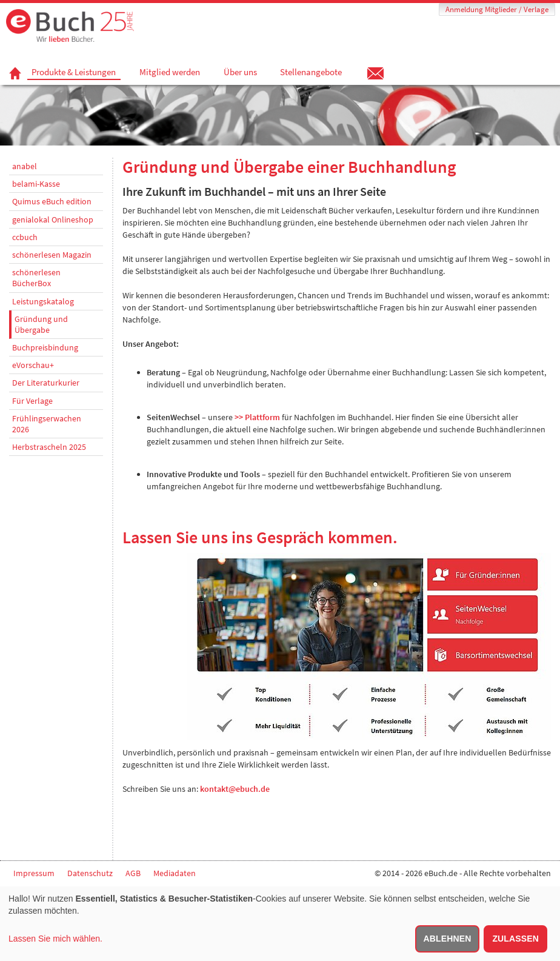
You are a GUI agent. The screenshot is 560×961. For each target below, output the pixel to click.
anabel (25, 166)
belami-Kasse (36, 184)
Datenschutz (90, 873)
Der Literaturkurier (46, 383)
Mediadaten (175, 873)
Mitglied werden (170, 72)
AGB (133, 873)
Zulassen (515, 939)
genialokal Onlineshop (53, 219)
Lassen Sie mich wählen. (55, 939)
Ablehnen (448, 939)
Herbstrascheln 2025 (49, 447)
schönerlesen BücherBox (36, 278)
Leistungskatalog (43, 301)
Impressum (34, 873)
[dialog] (280, 924)
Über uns (240, 72)
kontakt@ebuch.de (235, 789)
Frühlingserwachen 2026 (47, 424)
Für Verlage (32, 401)
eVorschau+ (33, 365)
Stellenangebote (311, 72)
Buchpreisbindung (45, 347)
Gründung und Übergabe (41, 324)
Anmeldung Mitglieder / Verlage (497, 9)
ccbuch (25, 237)
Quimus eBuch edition (52, 201)
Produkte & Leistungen (74, 72)
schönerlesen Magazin (52, 255)
